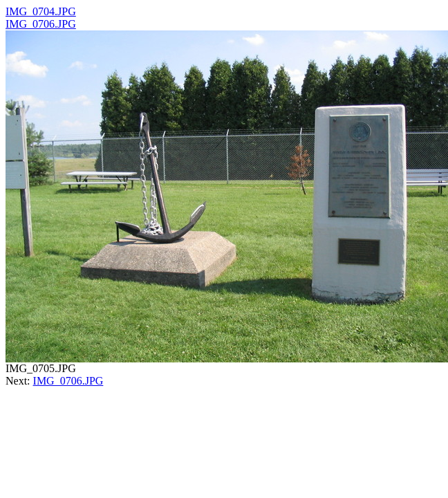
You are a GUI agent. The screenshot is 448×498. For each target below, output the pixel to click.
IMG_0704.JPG (41, 11)
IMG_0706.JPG (41, 24)
